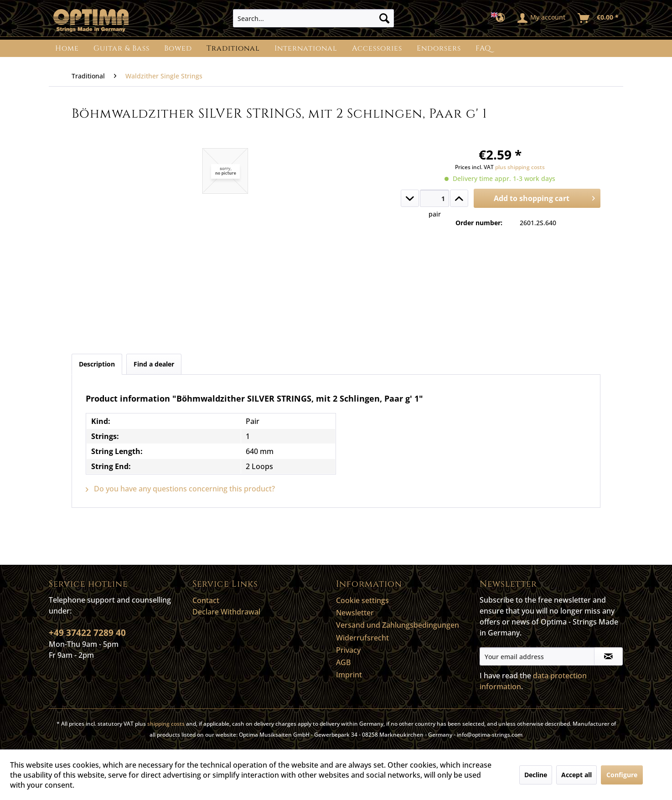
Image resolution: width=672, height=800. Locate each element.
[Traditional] (233, 48)
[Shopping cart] (599, 18)
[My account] (542, 18)
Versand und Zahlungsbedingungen (398, 625)
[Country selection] (501, 18)
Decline (536, 775)
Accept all (576, 775)
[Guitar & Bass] (121, 48)
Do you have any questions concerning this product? (180, 489)
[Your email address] (537, 656)
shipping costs (166, 724)
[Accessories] (377, 48)
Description (97, 364)
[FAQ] (483, 48)
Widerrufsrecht (362, 638)
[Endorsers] (439, 48)
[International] (306, 48)
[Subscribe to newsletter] (608, 656)
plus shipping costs (520, 167)
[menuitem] (313, 18)
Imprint (349, 675)
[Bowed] (178, 48)
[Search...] (313, 18)
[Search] (384, 18)
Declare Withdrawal (226, 612)
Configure (622, 775)
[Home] (67, 48)
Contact (206, 600)
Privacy (348, 650)
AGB (343, 662)
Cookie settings (362, 600)
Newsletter (355, 613)
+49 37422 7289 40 (87, 633)
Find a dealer (154, 364)
